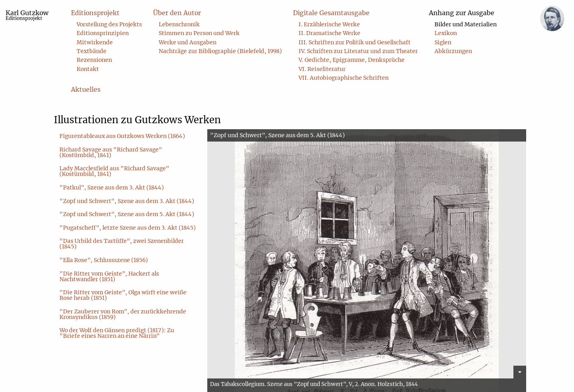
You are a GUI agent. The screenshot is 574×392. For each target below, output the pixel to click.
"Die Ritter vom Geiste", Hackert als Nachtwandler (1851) (109, 276)
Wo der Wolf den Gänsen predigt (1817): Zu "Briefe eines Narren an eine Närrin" (117, 333)
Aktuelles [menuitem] (86, 89)
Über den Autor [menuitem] (177, 13)
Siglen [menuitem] (443, 42)
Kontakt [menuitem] (88, 69)
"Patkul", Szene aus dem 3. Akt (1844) (112, 187)
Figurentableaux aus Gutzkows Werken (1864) (122, 136)
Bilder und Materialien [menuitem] (466, 24)
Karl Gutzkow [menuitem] (27, 15)
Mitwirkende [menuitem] (95, 42)
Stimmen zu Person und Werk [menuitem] (199, 33)
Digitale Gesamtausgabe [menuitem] (331, 13)
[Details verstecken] (520, 372)
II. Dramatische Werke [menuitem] (329, 33)
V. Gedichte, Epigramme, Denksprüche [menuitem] (352, 60)
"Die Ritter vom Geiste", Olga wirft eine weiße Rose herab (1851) (123, 295)
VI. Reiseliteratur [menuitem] (322, 69)
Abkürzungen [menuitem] (453, 51)
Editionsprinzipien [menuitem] (103, 33)
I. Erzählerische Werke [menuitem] (329, 24)
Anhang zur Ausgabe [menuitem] (462, 13)
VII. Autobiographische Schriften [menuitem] (344, 78)
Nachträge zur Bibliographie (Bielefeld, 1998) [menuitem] (220, 51)
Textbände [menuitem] (91, 51)
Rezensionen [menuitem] (94, 60)
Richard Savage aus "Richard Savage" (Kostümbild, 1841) (111, 152)
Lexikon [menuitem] (446, 33)
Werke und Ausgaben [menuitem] (188, 42)
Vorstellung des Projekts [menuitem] (109, 24)
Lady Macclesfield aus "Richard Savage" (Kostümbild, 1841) (114, 171)
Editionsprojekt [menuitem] (95, 13)
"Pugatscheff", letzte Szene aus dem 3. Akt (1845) (128, 228)
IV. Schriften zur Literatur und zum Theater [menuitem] (358, 51)
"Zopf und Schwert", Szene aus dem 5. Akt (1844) (127, 214)
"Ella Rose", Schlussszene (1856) (104, 260)
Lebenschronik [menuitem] (179, 24)
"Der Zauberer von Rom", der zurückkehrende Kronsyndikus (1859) (123, 314)
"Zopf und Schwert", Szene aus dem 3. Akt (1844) (127, 201)
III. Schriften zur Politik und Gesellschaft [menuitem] (355, 42)
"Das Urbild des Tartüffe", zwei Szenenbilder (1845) (122, 244)
